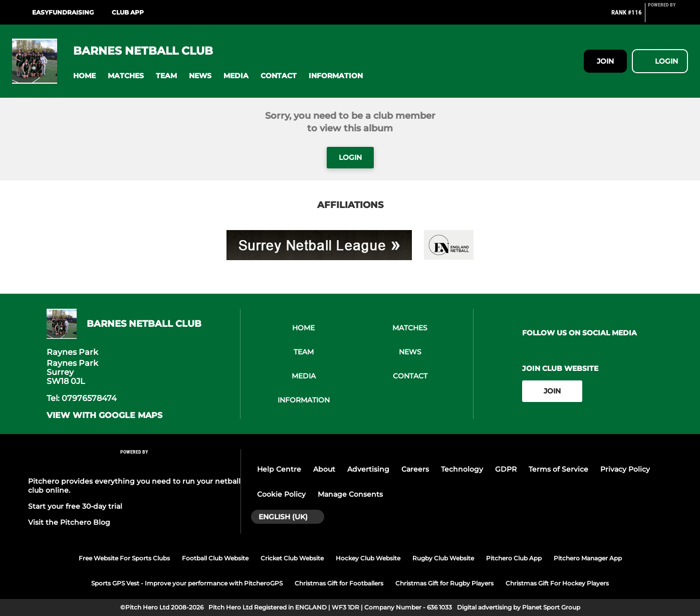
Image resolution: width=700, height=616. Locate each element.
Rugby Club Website (443, 558)
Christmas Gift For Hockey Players (557, 583)
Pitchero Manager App (588, 558)
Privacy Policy (625, 469)
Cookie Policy (281, 494)
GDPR (506, 469)
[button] (84, 76)
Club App (128, 12)
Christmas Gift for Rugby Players (444, 583)
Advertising (368, 469)
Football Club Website (215, 558)
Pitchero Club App (514, 558)
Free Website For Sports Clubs (124, 558)
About (324, 469)
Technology (462, 469)
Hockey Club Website (368, 558)
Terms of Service (558, 469)
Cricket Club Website (292, 558)
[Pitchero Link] (668, 17)
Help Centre (279, 469)
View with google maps (104, 416)
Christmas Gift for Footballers (339, 583)
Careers (415, 469)
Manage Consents (350, 494)
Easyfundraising (63, 12)
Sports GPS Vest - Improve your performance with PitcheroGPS (187, 583)
